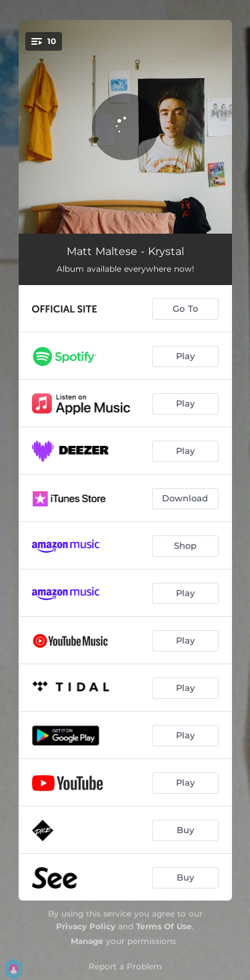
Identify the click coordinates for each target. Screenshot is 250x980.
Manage (87, 941)
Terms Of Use (164, 926)
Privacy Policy (86, 926)
